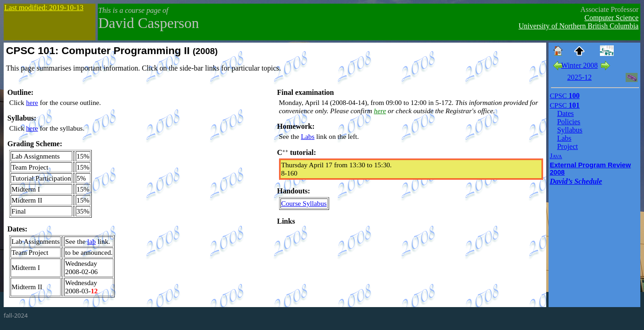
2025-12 (580, 77)
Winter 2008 (579, 65)
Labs (308, 136)
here (32, 102)
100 (565, 96)
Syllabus (570, 130)
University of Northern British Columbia (579, 26)
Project (568, 146)
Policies (569, 122)
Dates (566, 113)
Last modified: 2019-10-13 (44, 8)
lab (92, 241)
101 (565, 105)
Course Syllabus (304, 203)
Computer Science (611, 18)
